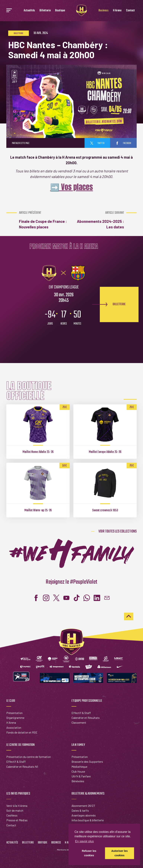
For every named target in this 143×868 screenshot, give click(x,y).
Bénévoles (78, 781)
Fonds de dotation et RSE (22, 732)
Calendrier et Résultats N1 (22, 767)
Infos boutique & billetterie (88, 820)
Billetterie (45, 11)
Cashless (12, 815)
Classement (79, 722)
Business (104, 11)
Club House (78, 771)
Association (14, 727)
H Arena (117, 11)
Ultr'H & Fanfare (81, 776)
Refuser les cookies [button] (89, 853)
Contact (130, 11)
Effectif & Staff (81, 713)
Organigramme (15, 718)
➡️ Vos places (71, 187)
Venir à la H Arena (17, 806)
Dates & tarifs (80, 810)
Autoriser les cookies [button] (120, 853)
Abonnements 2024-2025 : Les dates (99, 220)
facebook (123, 143)
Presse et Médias (17, 820)
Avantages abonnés (84, 815)
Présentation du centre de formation (29, 757)
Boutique (60, 11)
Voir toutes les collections (118, 531)
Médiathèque (79, 767)
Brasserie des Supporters (87, 762)
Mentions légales (66, 850)
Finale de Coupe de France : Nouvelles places (44, 220)
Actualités (29, 11)
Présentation (14, 713)
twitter (97, 143)
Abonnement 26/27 (83, 806)
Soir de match (15, 810)
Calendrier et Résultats (86, 718)
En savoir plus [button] (84, 841)
